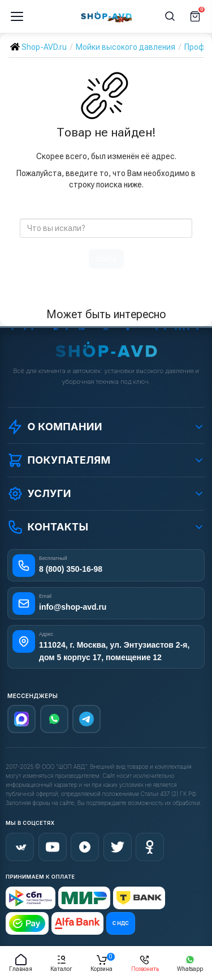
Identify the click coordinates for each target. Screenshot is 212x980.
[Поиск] (170, 16)
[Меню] (17, 16)
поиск (106, 259)
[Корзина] (195, 16)
